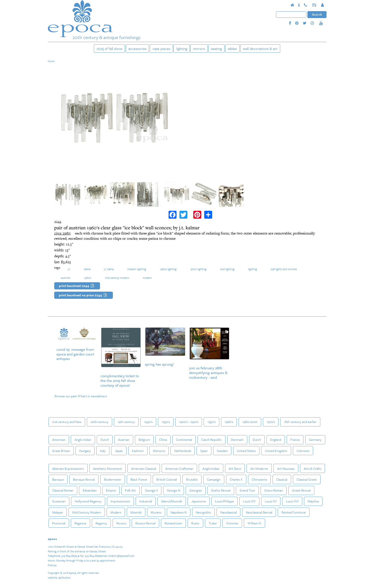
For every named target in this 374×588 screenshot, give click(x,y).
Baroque (58, 479)
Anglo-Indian (211, 469)
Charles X (236, 479)
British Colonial (167, 479)
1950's (212, 422)
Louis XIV (249, 501)
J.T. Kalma (109, 269)
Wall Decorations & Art (260, 48)
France (295, 440)
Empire (111, 490)
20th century (100, 422)
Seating (216, 48)
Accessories (137, 48)
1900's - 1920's (189, 422)
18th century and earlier (300, 422)
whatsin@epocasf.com (121, 556)
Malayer (58, 512)
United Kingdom (276, 451)
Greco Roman (274, 490)
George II (151, 490)
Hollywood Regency (88, 501)
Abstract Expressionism (68, 469)
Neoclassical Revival (259, 512)
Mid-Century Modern (117, 278)
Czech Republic (212, 440)
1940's (148, 422)
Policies (52, 565)
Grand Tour (247, 490)
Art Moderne (259, 469)
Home (51, 61)
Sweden (222, 451)
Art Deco (235, 469)
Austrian (66, 278)
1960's (88, 278)
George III (174, 490)
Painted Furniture (294, 512)
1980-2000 (250, 422)
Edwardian (90, 490)
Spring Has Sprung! (159, 364)
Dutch (105, 440)
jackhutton (64, 577)
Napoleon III (179, 512)
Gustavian (59, 501)
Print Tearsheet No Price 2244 (84, 295)
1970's (271, 422)
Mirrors (199, 48)
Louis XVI (292, 501)
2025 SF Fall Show (110, 48)
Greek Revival (301, 490)
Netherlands (183, 451)
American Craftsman (179, 469)
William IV (254, 523)
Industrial (146, 501)
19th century (126, 422)
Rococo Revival (145, 523)
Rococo (121, 523)
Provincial (59, 523)
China (163, 440)
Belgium (144, 440)
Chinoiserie (259, 479)
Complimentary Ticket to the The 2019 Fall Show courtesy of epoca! (120, 380)
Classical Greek (307, 479)
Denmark (237, 440)
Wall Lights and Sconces (284, 269)
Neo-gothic (203, 512)
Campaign (214, 479)
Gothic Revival (221, 490)
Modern (147, 278)
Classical (282, 479)
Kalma (87, 269)
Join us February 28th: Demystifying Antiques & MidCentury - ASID (208, 373)
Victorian (232, 523)
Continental (184, 440)
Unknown (303, 451)
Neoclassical (228, 512)
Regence (80, 523)
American (59, 440)
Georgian (196, 490)
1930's (166, 422)
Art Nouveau (286, 469)
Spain (204, 451)
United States (246, 451)
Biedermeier (113, 479)
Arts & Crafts (312, 469)
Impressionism (120, 501)
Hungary (85, 451)
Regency (101, 523)
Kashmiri (138, 451)
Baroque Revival (84, 479)
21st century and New (67, 422)
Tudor (213, 523)
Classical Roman (63, 490)
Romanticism (173, 523)
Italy (103, 451)
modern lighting (137, 269)
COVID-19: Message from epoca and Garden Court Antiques (75, 354)
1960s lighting (168, 269)
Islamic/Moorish (172, 501)
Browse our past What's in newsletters (81, 396)
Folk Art (130, 490)
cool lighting (227, 269)
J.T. (69, 269)
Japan (119, 451)
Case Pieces (161, 48)
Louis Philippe (224, 501)
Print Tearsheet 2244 (77, 286)
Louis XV (271, 501)
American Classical (144, 469)
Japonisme (199, 501)
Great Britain (61, 451)
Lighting (182, 48)
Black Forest (139, 479)
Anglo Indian (83, 440)
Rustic (195, 523)
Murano (156, 512)
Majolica (313, 501)
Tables (232, 48)
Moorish (136, 512)
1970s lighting (198, 269)
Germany (315, 440)
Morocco (159, 451)
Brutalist (192, 479)
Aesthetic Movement (108, 469)
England (276, 440)
